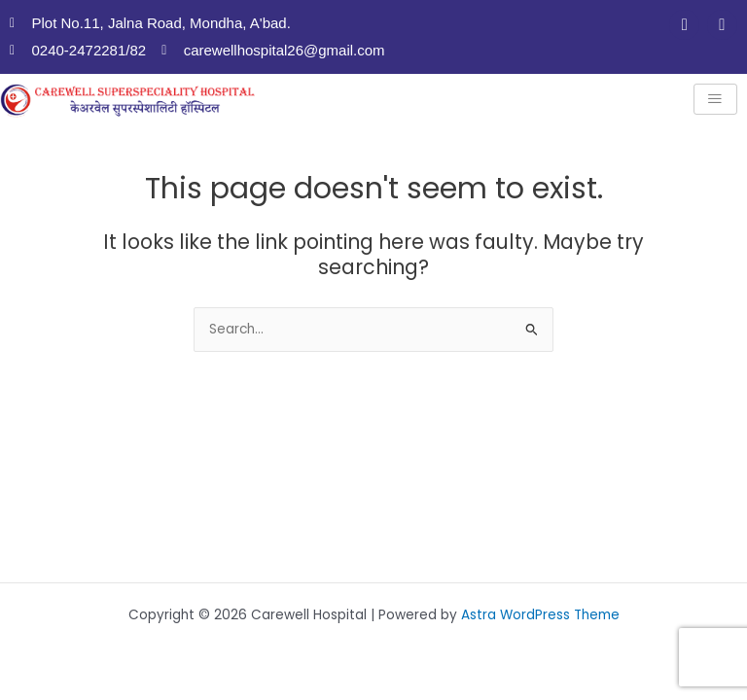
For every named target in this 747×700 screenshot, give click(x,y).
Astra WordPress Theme (540, 615)
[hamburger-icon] (715, 100)
